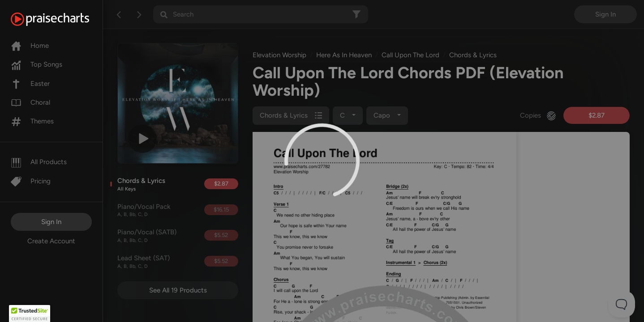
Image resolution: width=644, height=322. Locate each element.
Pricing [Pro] (31, 181)
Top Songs (36, 64)
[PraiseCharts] (61, 19)
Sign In (51, 222)
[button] (30, 314)
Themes (32, 121)
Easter (30, 84)
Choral (30, 102)
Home (30, 46)
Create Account (51, 241)
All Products (39, 162)
